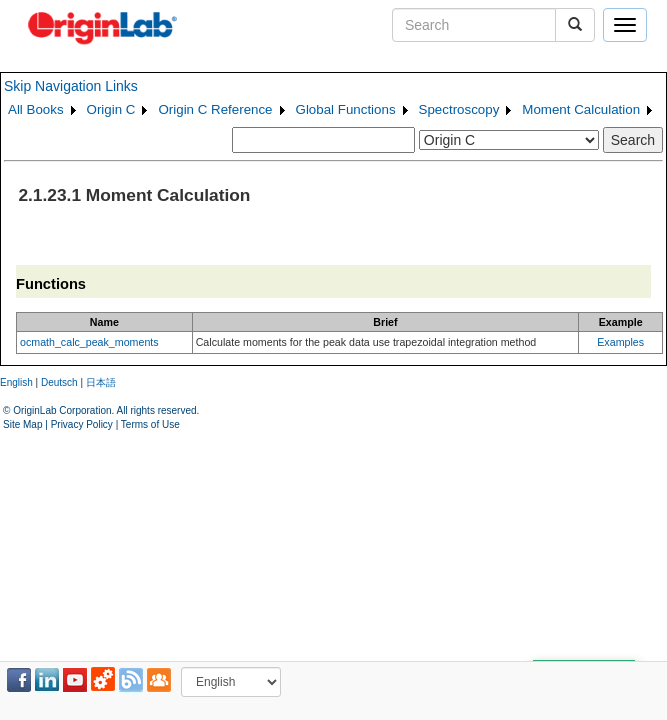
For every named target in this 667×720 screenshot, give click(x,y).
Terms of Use (150, 424)
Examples (620, 342)
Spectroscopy (459, 109)
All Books (36, 109)
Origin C (111, 109)
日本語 (101, 382)
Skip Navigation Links (71, 86)
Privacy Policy (82, 424)
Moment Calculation (581, 109)
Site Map (22, 424)
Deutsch (59, 382)
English (16, 382)
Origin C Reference (215, 109)
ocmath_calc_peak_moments (89, 342)
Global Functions (346, 109)
